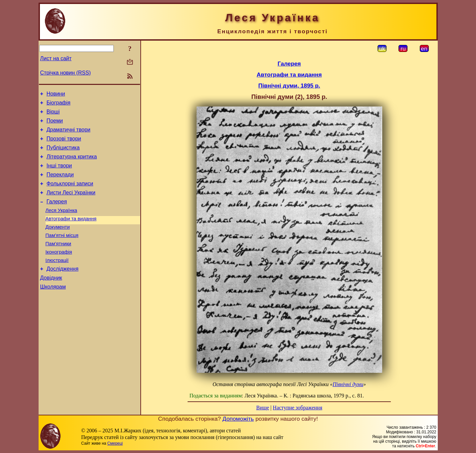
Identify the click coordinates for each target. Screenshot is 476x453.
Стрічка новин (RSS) (66, 73)
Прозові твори (64, 145)
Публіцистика (63, 155)
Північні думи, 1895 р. (289, 86)
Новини (56, 95)
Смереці (115, 443)
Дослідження (63, 290)
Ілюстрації (57, 280)
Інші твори (59, 175)
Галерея (57, 215)
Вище (263, 408)
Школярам (53, 310)
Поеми (55, 125)
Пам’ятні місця (62, 252)
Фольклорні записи (70, 195)
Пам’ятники (59, 262)
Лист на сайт (56, 58)
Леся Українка (62, 224)
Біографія (59, 105)
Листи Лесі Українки (71, 205)
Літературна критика (72, 165)
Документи (58, 243)
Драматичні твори (69, 135)
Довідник (51, 300)
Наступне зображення (298, 408)
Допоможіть (238, 419)
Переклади (60, 185)
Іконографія (59, 271)
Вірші (53, 115)
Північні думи (348, 384)
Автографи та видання (71, 234)
